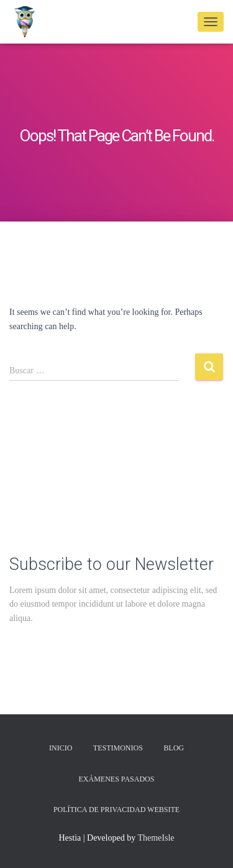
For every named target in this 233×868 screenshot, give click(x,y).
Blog (174, 748)
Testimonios (118, 748)
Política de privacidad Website (116, 810)
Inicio (61, 748)
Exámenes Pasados (117, 779)
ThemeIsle (156, 838)
